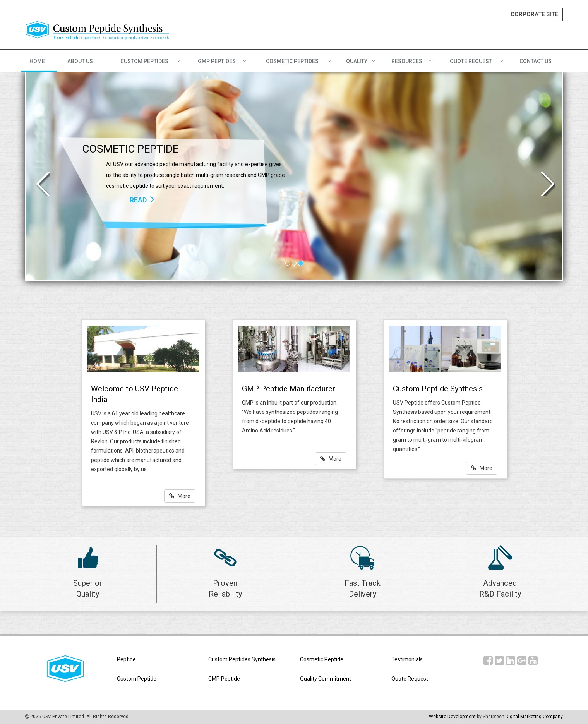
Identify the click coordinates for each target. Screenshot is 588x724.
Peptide (126, 659)
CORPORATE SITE (534, 14)
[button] (40, 176)
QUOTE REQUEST (471, 61)
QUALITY (357, 61)
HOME (37, 61)
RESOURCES (407, 61)
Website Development (452, 717)
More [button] (180, 496)
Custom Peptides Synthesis (242, 659)
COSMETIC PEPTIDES (292, 61)
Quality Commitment (326, 679)
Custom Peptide (137, 679)
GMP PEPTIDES (217, 61)
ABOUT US (80, 61)
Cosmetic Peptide (322, 659)
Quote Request (410, 679)
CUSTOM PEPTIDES (144, 61)
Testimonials (407, 659)
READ (142, 200)
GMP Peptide (224, 679)
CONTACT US (536, 61)
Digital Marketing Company (534, 717)
